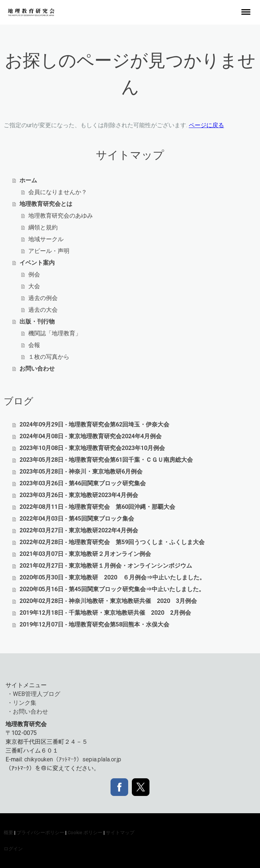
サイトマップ (120, 833)
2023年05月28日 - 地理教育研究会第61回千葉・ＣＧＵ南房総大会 (106, 460)
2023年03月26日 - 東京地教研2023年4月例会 (79, 495)
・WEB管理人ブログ (34, 694)
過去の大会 (43, 310)
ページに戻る (206, 125)
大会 (34, 286)
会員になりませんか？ (58, 192)
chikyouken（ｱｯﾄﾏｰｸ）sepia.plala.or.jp (73, 759)
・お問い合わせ (28, 712)
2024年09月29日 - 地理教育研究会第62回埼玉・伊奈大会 (94, 424)
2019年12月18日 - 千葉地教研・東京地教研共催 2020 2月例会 (105, 613)
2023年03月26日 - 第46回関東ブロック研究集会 (83, 483)
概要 (8, 833)
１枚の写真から (49, 357)
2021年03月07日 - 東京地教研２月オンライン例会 (85, 554)
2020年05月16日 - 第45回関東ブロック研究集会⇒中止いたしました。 (112, 589)
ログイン (13, 849)
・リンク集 (22, 703)
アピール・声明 (49, 251)
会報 (34, 345)
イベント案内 (37, 263)
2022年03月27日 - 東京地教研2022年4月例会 (79, 530)
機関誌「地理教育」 (55, 333)
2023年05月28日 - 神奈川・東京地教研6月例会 (81, 471)
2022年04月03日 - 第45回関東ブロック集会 (77, 519)
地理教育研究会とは (46, 204)
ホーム (28, 180)
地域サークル (46, 239)
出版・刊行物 (37, 322)
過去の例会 (43, 298)
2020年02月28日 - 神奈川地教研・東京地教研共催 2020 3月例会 (108, 601)
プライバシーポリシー (40, 833)
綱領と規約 (43, 227)
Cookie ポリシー (85, 833)
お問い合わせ (37, 369)
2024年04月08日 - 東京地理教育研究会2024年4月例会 (91, 436)
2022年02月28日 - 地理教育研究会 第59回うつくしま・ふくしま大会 (112, 542)
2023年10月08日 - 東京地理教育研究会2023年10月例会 (92, 448)
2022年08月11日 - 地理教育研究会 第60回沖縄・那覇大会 (97, 507)
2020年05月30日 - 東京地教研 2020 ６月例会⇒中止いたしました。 (112, 577)
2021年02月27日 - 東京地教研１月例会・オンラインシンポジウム (106, 566)
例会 (34, 274)
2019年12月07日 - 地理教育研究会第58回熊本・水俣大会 (94, 624)
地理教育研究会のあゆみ (61, 216)
